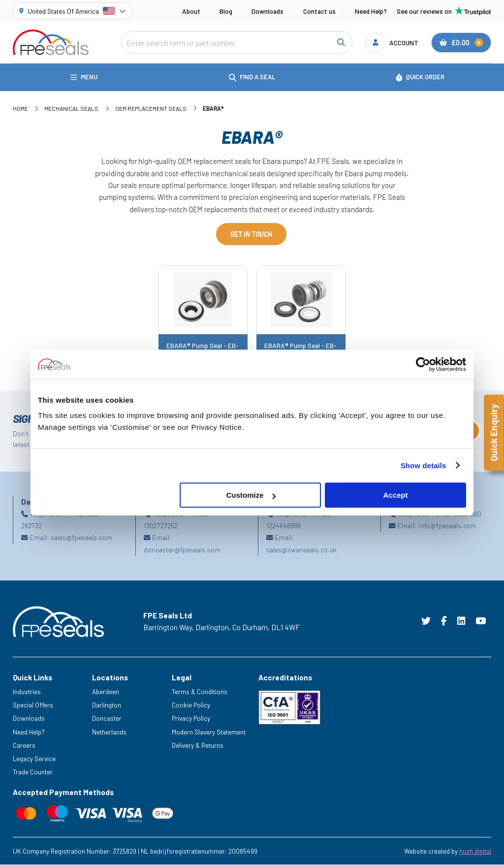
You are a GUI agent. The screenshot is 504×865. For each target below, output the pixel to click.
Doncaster (107, 719)
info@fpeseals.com (447, 526)
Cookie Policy (191, 705)
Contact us (319, 11)
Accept (395, 495)
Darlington (107, 705)
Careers (24, 745)
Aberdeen (106, 692)
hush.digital (475, 851)
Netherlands (109, 732)
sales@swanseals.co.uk (301, 550)
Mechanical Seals (71, 108)
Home (20, 108)
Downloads (268, 11)
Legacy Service (34, 758)
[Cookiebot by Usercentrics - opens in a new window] (423, 364)
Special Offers (33, 705)
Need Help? (371, 11)
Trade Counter (33, 772)
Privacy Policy (191, 719)
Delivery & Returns (198, 745)
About (191, 11)
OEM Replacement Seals (151, 108)
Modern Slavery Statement (209, 732)
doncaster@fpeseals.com (182, 550)
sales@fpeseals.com (81, 538)
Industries (27, 692)
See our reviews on (444, 11)
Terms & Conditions (200, 692)
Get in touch (251, 234)
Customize (251, 495)
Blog (226, 11)
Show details (424, 465)
